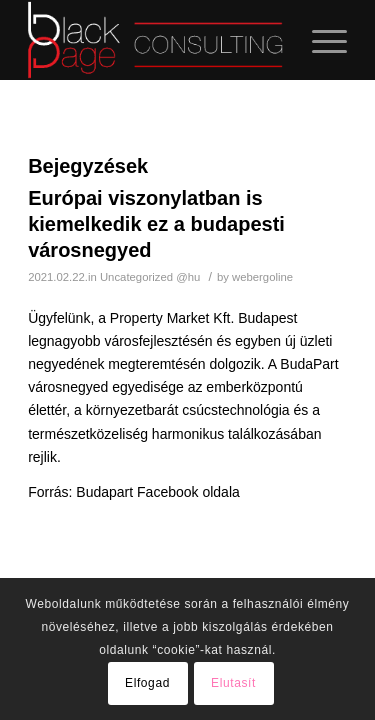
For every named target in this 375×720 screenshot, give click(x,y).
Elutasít (233, 683)
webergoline (262, 277)
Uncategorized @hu (150, 277)
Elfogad (147, 683)
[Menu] (319, 40)
